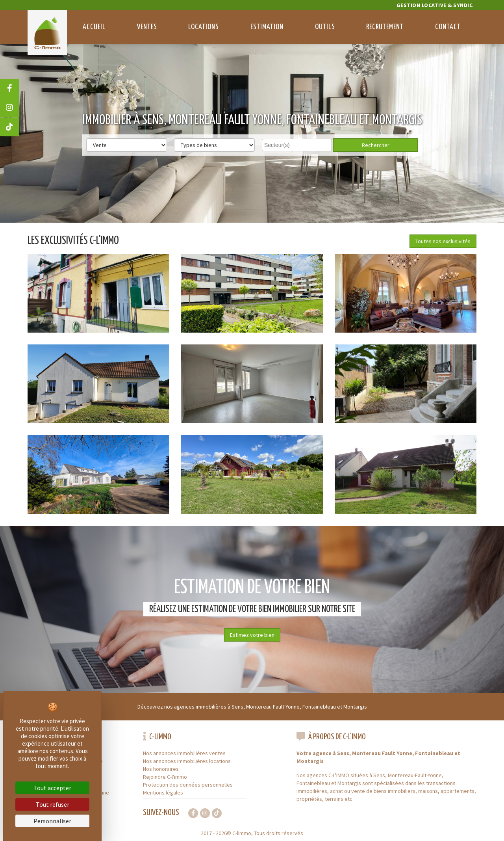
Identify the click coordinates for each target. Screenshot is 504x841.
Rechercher (376, 145)
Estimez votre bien (252, 635)
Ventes (147, 27)
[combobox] (297, 145)
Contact (448, 27)
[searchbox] (298, 145)
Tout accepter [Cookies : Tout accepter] (52, 788)
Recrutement (385, 27)
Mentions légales (163, 793)
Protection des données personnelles (188, 785)
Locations (204, 27)
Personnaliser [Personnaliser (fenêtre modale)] (52, 821)
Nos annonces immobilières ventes (184, 753)
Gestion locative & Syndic (435, 5)
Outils (325, 27)
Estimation (267, 27)
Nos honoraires (161, 769)
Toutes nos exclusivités (443, 241)
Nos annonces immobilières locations (187, 761)
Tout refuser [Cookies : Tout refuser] (53, 804)
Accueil (94, 27)
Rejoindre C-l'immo (165, 777)
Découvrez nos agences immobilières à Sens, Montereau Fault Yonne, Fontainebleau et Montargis (252, 707)
